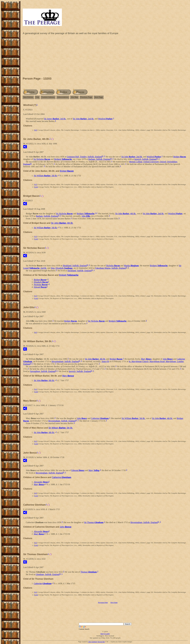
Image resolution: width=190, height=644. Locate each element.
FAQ (37, 97)
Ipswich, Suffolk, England (145, 159)
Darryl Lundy (105, 634)
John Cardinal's (93, 642)
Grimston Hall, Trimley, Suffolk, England (84, 157)
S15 (36, 130)
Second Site (101, 642)
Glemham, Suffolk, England (47, 574)
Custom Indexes (48, 97)
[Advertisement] (105, 56)
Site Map (74, 97)
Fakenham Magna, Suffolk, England (111, 268)
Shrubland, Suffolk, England (75, 266)
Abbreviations (63, 97)
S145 (36, 187)
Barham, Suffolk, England (99, 159)
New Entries (28, 97)
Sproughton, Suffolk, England (43, 371)
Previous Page (86, 97)
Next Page (99, 97)
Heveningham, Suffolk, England (65, 361)
